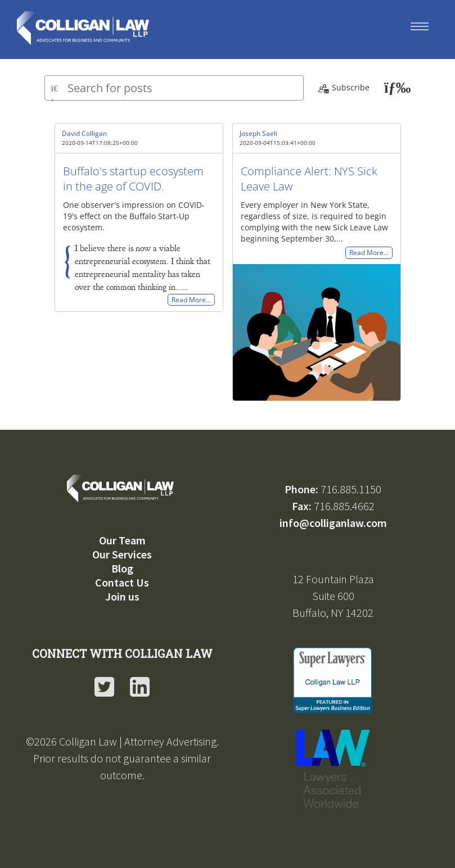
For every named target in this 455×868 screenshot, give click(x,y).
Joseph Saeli (258, 133)
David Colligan (84, 133)
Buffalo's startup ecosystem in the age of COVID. (133, 179)
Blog (122, 568)
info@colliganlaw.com (333, 523)
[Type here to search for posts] (174, 88)
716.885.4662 (344, 506)
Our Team (122, 540)
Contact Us (122, 582)
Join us (122, 596)
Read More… (191, 300)
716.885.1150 (351, 489)
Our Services (122, 554)
